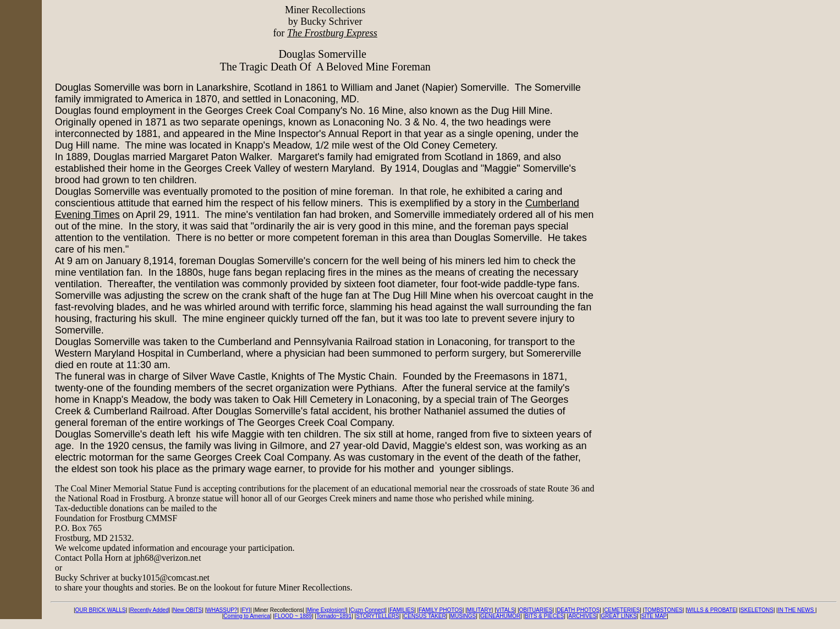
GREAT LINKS (619, 616)
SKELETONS (757, 610)
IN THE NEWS (797, 610)
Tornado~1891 (334, 616)
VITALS (506, 610)
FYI (246, 610)
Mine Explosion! (326, 610)
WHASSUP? (222, 610)
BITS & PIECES (544, 616)
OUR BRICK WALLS (101, 610)
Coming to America (246, 616)
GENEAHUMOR (500, 616)
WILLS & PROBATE (712, 610)
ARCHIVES (582, 616)
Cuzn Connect (368, 610)
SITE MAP (654, 616)
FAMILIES (402, 610)
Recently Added (149, 610)
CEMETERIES (622, 610)
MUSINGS (463, 616)
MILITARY (479, 610)
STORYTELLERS (378, 616)
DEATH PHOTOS (578, 610)
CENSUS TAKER (425, 616)
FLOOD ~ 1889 (293, 616)
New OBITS (187, 610)
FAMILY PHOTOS (440, 610)
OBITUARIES (536, 610)
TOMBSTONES (663, 610)
